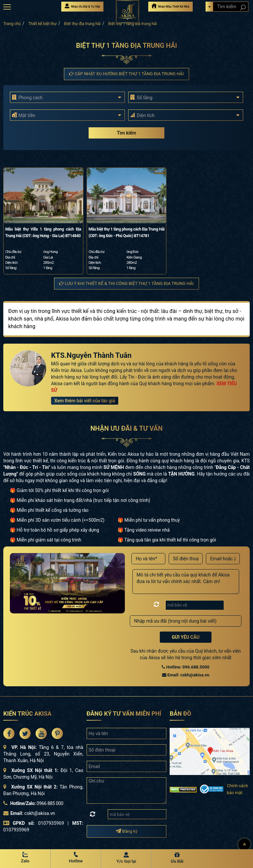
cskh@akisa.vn (40, 813)
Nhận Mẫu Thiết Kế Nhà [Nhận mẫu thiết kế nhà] (170, 6)
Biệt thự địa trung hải (83, 24)
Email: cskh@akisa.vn (186, 675)
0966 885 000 (50, 803)
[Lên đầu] (244, 845)
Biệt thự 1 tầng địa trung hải (132, 24)
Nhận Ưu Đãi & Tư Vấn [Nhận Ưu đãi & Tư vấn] (82, 6)
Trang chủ (12, 24)
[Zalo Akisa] (25, 858)
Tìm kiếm (126, 133)
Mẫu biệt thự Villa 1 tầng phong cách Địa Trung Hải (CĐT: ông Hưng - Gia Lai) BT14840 (43, 232)
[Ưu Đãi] (177, 858)
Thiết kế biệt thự (42, 24)
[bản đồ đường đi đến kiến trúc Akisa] (210, 751)
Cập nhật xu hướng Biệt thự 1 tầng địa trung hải (126, 74)
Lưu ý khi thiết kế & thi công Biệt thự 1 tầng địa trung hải (126, 283)
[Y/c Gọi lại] (126, 858)
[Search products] (243, 7)
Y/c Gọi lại (126, 861)
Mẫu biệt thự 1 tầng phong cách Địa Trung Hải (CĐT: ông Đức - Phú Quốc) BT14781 (127, 232)
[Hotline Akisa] (76, 858)
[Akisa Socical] (9, 733)
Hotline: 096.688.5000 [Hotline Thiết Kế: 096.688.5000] (185, 667)
